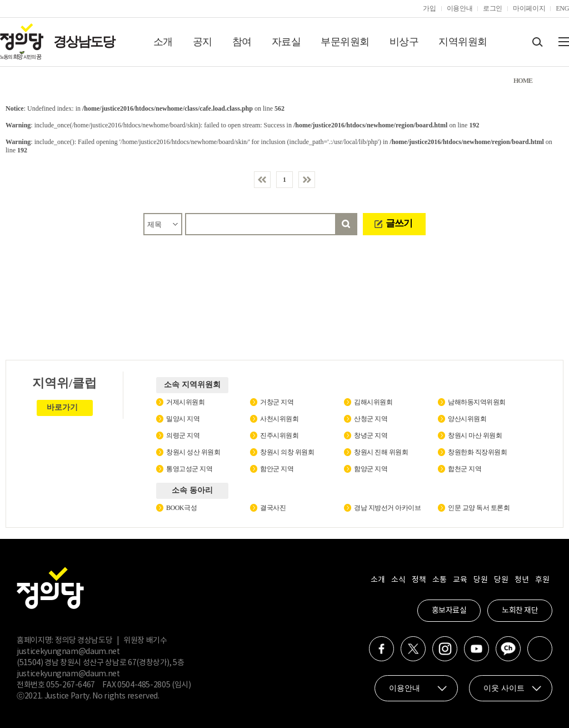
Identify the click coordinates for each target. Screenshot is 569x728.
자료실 (286, 42)
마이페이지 (529, 8)
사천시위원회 (279, 419)
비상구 (404, 42)
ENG (562, 8)
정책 (419, 580)
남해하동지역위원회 (477, 402)
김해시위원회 (373, 402)
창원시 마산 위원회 (475, 435)
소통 (439, 580)
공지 (203, 42)
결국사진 (273, 508)
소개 (163, 42)
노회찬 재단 (520, 611)
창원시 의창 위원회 (287, 452)
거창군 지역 (277, 402)
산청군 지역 (371, 419)
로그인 (493, 8)
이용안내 (460, 8)
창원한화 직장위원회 (477, 452)
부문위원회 (345, 42)
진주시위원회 (279, 435)
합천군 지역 (465, 469)
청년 (521, 580)
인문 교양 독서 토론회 (479, 508)
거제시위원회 (185, 402)
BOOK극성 (181, 508)
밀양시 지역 (183, 419)
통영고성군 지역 (189, 469)
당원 (480, 580)
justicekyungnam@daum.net (68, 652)
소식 (398, 580)
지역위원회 (463, 42)
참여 (242, 42)
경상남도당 (84, 42)
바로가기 (62, 407)
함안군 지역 (277, 469)
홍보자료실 (449, 611)
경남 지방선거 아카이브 (387, 508)
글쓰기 (399, 223)
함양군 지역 (371, 469)
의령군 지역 (183, 435)
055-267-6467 (71, 685)
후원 (542, 580)
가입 (429, 8)
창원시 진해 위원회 (381, 452)
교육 (460, 580)
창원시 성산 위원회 (193, 452)
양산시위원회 (467, 419)
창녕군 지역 (371, 435)
